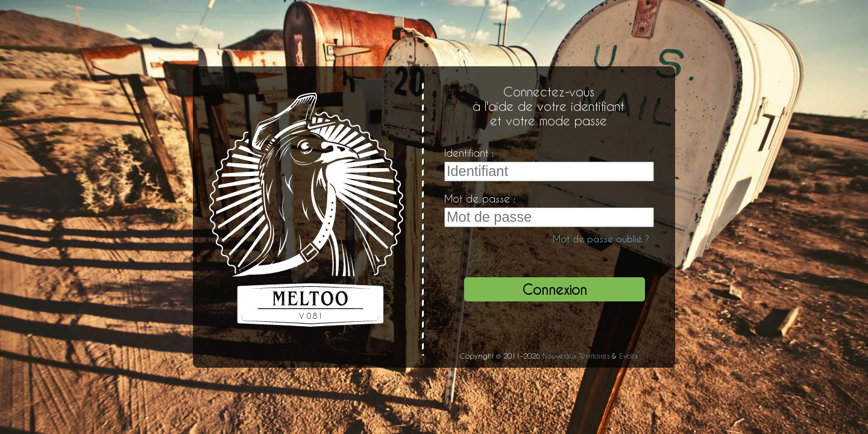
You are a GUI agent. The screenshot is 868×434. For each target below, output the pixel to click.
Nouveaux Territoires (576, 356)
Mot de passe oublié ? (601, 239)
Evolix (628, 356)
